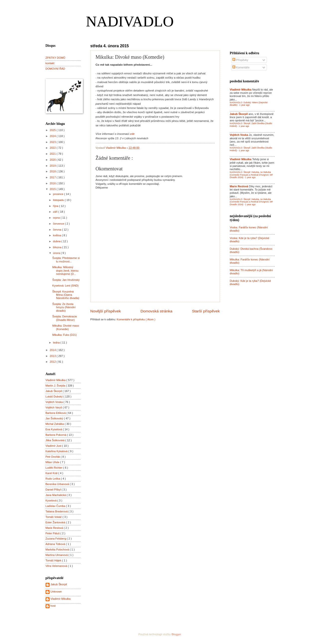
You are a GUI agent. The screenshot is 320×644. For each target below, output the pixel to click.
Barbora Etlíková (56, 413)
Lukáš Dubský (55, 396)
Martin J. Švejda (56, 386)
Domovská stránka (156, 311)
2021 (53, 154)
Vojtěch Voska (55, 402)
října (56, 206)
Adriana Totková (56, 544)
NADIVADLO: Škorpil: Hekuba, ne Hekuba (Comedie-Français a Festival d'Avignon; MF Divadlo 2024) (252, 175)
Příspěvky (240, 60)
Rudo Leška (53, 479)
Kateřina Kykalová (57, 451)
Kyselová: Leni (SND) (65, 286)
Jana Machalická (56, 495)
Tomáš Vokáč (54, 517)
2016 (53, 183)
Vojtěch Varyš (54, 407)
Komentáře (241, 67)
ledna (57, 343)
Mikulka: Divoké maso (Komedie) (66, 327)
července (59, 224)
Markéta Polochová (58, 549)
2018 (53, 171)
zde (132, 134)
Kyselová (52, 500)
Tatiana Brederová (57, 511)
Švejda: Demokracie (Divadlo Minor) (65, 318)
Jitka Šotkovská (56, 440)
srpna (57, 218)
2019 (53, 166)
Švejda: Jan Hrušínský (66, 280)
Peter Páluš (53, 533)
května (58, 235)
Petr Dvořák (53, 457)
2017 (53, 177)
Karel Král (52, 473)
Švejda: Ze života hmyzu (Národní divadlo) (64, 307)
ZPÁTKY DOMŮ (55, 58)
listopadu (59, 200)
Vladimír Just (54, 446)
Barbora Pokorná (56, 435)
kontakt (50, 63)
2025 (53, 130)
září (56, 212)
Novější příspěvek (106, 311)
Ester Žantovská (56, 522)
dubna (57, 241)
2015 (53, 189)
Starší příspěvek (206, 311)
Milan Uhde (53, 462)
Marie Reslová (55, 528)
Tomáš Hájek (54, 560)
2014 (53, 350)
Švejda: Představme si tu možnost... (66, 260)
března (58, 247)
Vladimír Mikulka (56, 380)
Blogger (176, 634)
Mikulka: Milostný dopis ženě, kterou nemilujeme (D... (65, 271)
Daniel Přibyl (54, 490)
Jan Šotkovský (55, 418)
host (53, 606)
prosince (59, 194)
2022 (53, 148)
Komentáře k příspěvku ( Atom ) (136, 319)
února (57, 253)
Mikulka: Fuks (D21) (64, 335)
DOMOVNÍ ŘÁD (55, 69)
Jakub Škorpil (54, 391)
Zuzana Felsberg (56, 539)
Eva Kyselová (54, 429)
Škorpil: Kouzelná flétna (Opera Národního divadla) (66, 295)
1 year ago (245, 105)
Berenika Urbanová (58, 484)
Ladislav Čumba (56, 506)
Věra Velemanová (57, 566)
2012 (53, 362)
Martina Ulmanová (57, 555)
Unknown (56, 592)
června (58, 230)
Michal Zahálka (55, 424)
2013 (53, 356)
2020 (53, 160)
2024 (53, 136)
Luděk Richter (54, 468)
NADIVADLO (130, 21)
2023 (53, 142)
